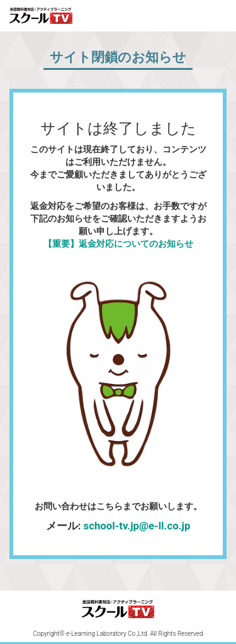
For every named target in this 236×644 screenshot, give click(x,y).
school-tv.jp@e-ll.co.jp (137, 526)
